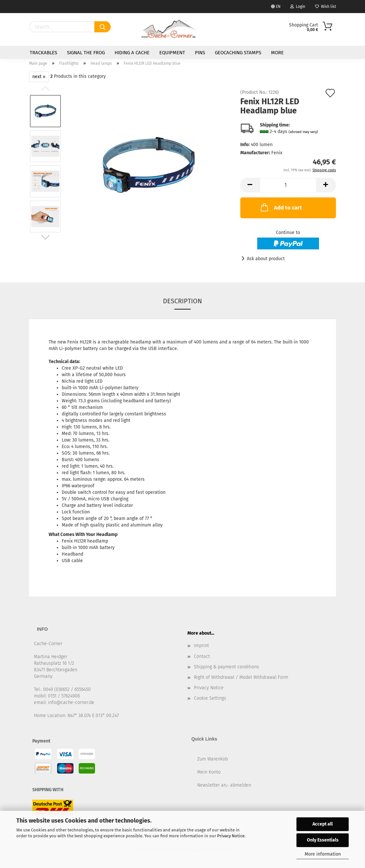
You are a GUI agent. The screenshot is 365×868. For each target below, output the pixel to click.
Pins (200, 53)
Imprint (201, 646)
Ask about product (266, 259)
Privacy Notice (231, 836)
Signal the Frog (86, 53)
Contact (202, 656)
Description (182, 301)
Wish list (325, 7)
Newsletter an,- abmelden (224, 785)
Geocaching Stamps (238, 53)
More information (323, 854)
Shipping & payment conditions (227, 667)
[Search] (103, 27)
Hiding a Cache (132, 53)
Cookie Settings (210, 698)
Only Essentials (323, 840)
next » (39, 77)
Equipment (172, 53)
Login (298, 7)
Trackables (43, 53)
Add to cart (281, 207)
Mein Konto (209, 772)
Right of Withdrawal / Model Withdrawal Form (241, 677)
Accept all (323, 824)
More (277, 53)
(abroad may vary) (303, 132)
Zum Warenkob (213, 759)
